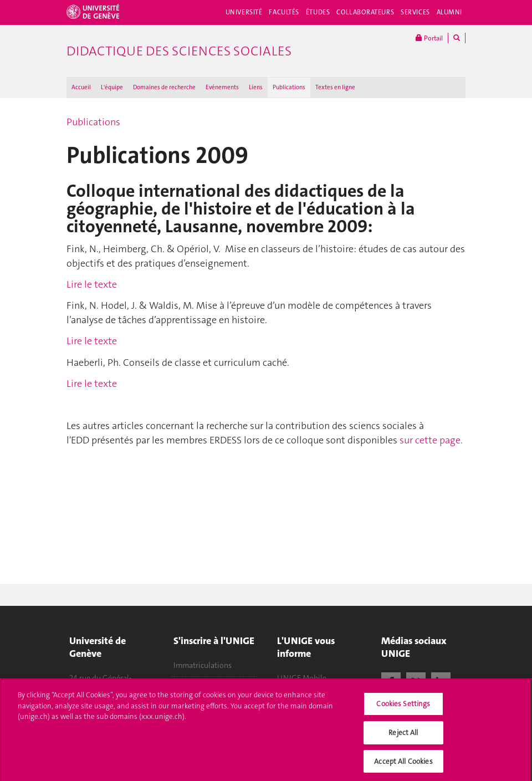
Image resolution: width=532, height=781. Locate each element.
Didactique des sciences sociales (179, 51)
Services (415, 12)
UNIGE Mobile (302, 678)
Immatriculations (203, 665)
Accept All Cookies (403, 764)
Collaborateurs (365, 12)
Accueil (81, 87)
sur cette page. (431, 440)
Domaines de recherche (164, 87)
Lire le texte (92, 284)
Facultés (284, 12)
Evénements (222, 87)
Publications (289, 87)
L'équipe (112, 87)
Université (244, 12)
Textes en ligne (335, 87)
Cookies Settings (403, 707)
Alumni (449, 12)
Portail (429, 38)
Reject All (403, 735)
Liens (256, 87)
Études (318, 12)
